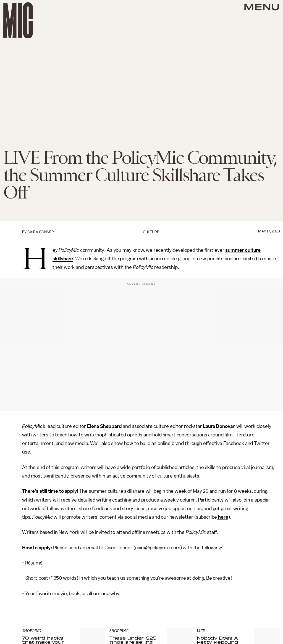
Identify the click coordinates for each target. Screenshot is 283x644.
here (222, 517)
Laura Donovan (219, 426)
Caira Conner (41, 232)
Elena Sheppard (104, 426)
